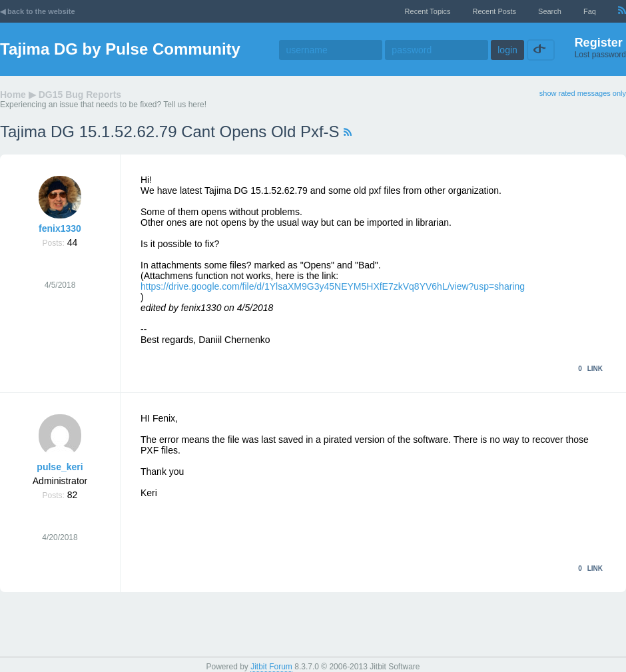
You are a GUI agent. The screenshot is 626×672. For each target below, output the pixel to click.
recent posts (494, 11)
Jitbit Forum (271, 667)
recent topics (428, 11)
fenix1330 (60, 228)
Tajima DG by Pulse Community (120, 49)
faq (590, 11)
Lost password (600, 55)
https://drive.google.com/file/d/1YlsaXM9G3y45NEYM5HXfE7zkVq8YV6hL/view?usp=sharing (333, 286)
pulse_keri (60, 467)
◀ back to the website (38, 11)
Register (599, 43)
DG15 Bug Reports (80, 95)
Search (550, 11)
